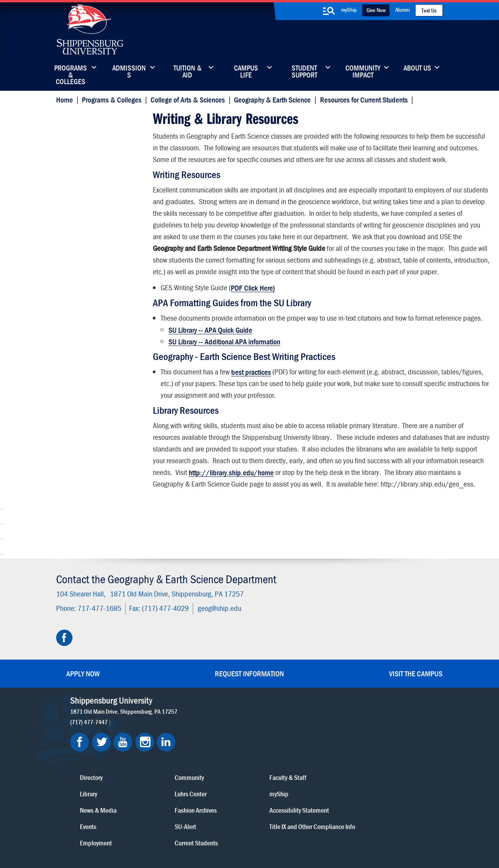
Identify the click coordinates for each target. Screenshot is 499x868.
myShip (349, 10)
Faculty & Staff (364, 710)
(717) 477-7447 (91, 713)
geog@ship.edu (218, 599)
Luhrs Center (294, 727)
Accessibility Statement (376, 743)
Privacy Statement (152, 834)
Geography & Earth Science (271, 100)
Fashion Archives (299, 743)
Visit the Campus (416, 664)
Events (217, 759)
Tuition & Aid (188, 72)
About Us (417, 69)
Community (292, 710)
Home (63, 100)
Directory (220, 710)
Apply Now (83, 664)
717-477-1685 (97, 599)
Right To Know (291, 834)
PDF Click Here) (252, 321)
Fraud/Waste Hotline (268, 842)
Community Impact (363, 72)
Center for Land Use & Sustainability (93, 173)
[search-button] (329, 11)
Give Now (376, 10)
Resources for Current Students (362, 100)
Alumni (403, 10)
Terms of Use (196, 834)
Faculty (72, 154)
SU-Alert (288, 759)
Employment (225, 776)
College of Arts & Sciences (186, 100)
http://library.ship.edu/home (397, 517)
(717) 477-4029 (163, 599)
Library (218, 727)
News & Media (227, 743)
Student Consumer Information (203, 842)
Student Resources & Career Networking (102, 135)
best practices (250, 417)
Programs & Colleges (71, 72)
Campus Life (246, 72)
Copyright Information (242, 834)
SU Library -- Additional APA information (224, 386)
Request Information (249, 664)
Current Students (299, 776)
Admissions (129, 72)
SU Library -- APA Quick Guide (210, 375)
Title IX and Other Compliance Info (367, 765)
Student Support (304, 72)
